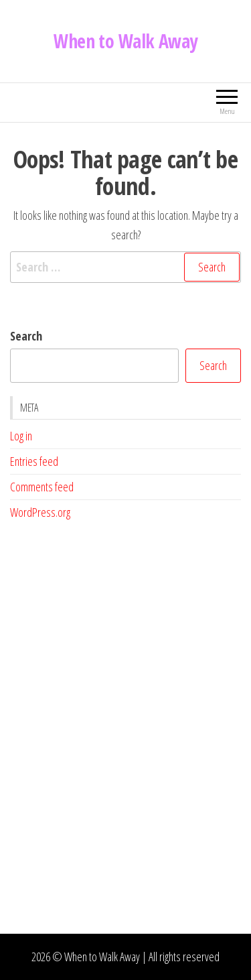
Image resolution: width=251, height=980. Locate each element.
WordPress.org (40, 512)
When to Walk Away (125, 41)
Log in (21, 436)
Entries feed (34, 461)
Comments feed (42, 487)
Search (26, 336)
